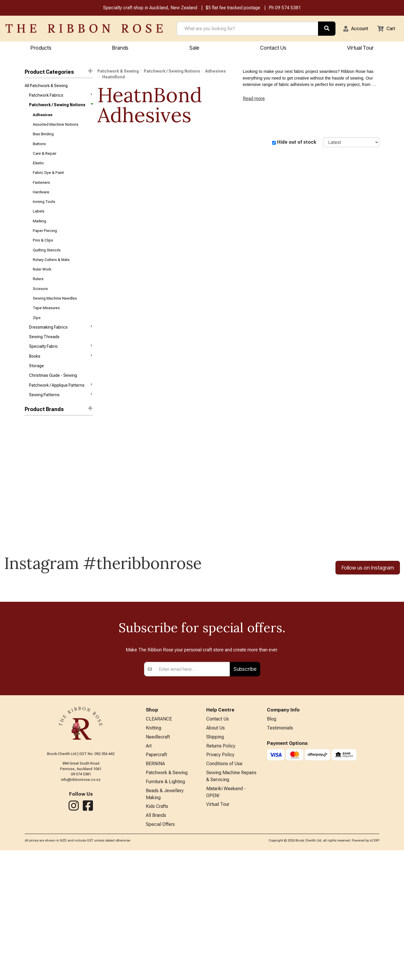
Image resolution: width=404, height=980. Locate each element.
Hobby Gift (34, 500)
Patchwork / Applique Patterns (61, 408)
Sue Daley (34, 542)
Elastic (38, 170)
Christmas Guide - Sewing (53, 398)
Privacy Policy (220, 880)
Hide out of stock (297, 143)
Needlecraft (158, 861)
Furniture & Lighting (165, 909)
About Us (216, 852)
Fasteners (41, 191)
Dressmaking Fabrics (61, 346)
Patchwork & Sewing (118, 72)
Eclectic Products (41, 469)
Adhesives (43, 118)
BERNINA (155, 890)
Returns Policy (221, 870)
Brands (120, 48)
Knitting (153, 852)
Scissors (40, 305)
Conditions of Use (224, 890)
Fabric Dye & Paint (48, 180)
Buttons (39, 149)
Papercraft (156, 880)
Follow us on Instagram (368, 591)
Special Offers (160, 954)
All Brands (156, 945)
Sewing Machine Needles (55, 315)
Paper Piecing (45, 243)
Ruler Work (42, 284)
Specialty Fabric (61, 366)
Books (61, 377)
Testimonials (280, 852)
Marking (39, 232)
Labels (39, 222)
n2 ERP (375, 971)
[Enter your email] (193, 792)
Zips (37, 336)
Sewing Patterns (61, 418)
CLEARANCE (159, 842)
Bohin (30, 459)
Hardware (41, 201)
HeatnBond (114, 78)
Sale (194, 48)
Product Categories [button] (59, 72)
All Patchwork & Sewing (46, 87)
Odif (28, 521)
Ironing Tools (44, 211)
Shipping (215, 861)
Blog (272, 842)
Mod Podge (35, 511)
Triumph (32, 448)
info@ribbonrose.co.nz (81, 902)
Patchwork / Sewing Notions (61, 108)
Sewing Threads (44, 356)
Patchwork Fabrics (61, 97)
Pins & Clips (43, 253)
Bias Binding (43, 139)
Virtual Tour (218, 933)
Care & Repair (45, 160)
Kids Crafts (157, 935)
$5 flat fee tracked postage (233, 8)
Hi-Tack (32, 490)
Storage (36, 388)
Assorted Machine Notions (56, 128)
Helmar (31, 480)
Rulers (38, 294)
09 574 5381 (288, 8)
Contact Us (273, 48)
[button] (352, 29)
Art (149, 870)
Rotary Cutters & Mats (51, 274)
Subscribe (245, 791)
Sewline (32, 532)
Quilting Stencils (47, 263)
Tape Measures (46, 325)
